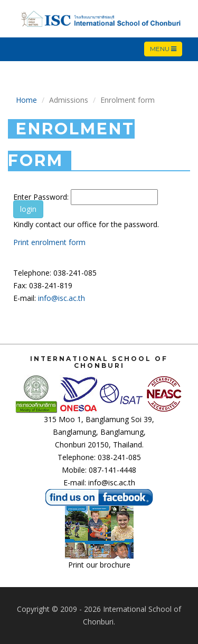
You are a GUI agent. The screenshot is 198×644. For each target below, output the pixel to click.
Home (26, 100)
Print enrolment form (49, 242)
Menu (166, 49)
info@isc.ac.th (62, 298)
